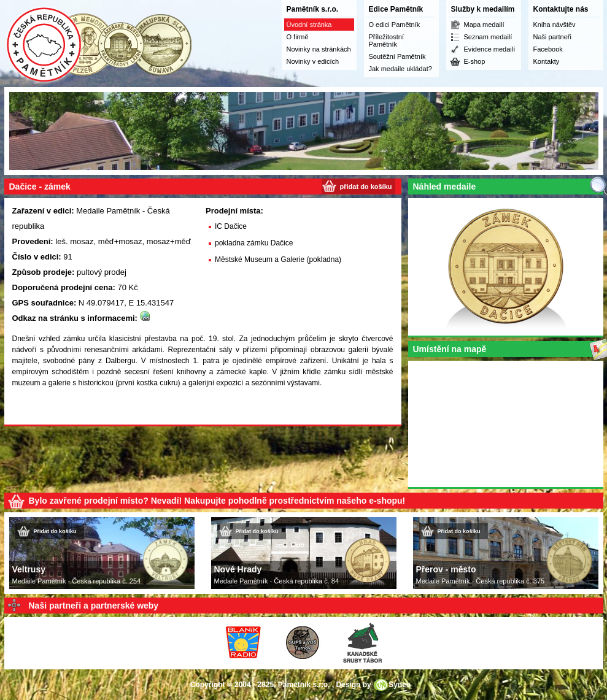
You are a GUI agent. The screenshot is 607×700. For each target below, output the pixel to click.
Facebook (548, 49)
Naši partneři (552, 37)
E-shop (475, 61)
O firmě (298, 37)
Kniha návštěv (555, 25)
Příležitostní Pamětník (386, 40)
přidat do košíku (366, 187)
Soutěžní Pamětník (397, 56)
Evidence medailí (490, 49)
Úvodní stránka (309, 25)
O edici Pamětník (395, 25)
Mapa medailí (484, 25)
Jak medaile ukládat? (400, 69)
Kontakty (547, 61)
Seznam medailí (488, 37)
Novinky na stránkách (319, 49)
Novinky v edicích (313, 61)
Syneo (400, 685)
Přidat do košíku (55, 531)
